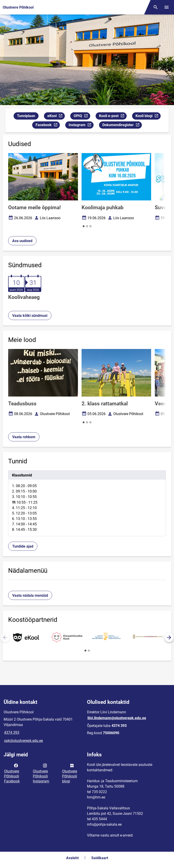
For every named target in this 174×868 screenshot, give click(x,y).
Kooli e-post (113, 117)
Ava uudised (22, 241)
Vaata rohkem (24, 437)
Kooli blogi (148, 117)
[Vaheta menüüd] (167, 7)
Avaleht (72, 858)
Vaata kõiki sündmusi (30, 316)
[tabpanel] (87, 503)
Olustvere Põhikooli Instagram (41, 773)
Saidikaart (100, 858)
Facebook (48, 126)
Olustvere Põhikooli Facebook (12, 773)
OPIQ (82, 117)
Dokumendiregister (122, 126)
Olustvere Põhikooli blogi (70, 773)
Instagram (81, 126)
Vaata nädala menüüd (30, 595)
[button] (84, 226)
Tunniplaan (26, 116)
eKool (56, 117)
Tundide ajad (23, 546)
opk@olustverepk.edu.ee (23, 741)
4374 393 (12, 732)
